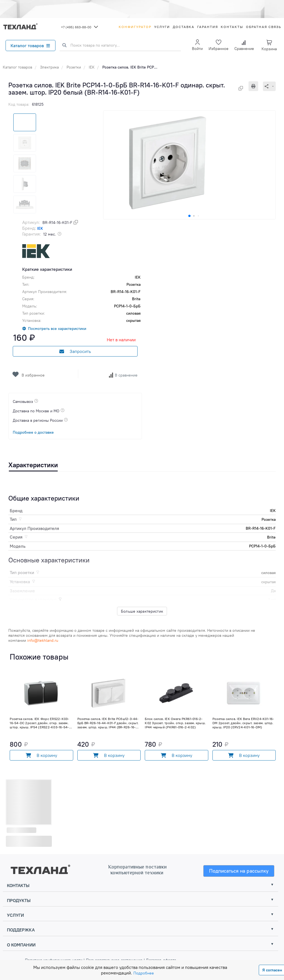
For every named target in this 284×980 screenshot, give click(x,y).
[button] (189, 216)
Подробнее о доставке (33, 432)
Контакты (232, 27)
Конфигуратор (135, 27)
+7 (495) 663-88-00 (76, 27)
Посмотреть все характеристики (57, 329)
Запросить (75, 351)
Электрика (49, 67)
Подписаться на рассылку (239, 871)
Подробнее (144, 973)
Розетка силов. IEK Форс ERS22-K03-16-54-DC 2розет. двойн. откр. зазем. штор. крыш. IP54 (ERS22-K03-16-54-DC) (39, 723)
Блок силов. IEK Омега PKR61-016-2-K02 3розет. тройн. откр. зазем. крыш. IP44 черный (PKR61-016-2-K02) (175, 723)
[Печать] (256, 86)
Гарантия (208, 27)
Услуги (162, 27)
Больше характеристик (142, 611)
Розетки (74, 67)
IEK (92, 67)
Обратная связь (264, 27)
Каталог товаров (30, 46)
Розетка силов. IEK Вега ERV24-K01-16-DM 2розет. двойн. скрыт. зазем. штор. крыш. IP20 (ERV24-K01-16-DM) (243, 723)
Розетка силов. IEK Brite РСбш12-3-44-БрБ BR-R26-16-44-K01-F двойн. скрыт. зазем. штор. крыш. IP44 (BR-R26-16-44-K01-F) (108, 723)
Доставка (184, 27)
